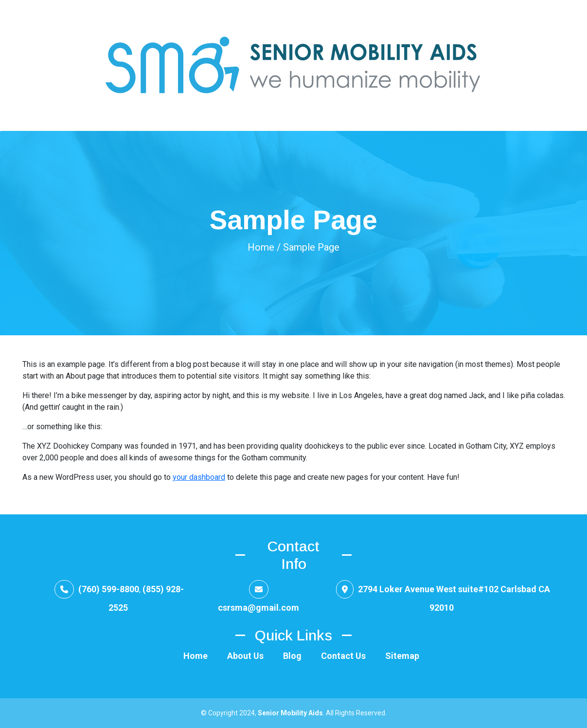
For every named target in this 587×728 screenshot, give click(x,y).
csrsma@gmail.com (258, 608)
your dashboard (199, 477)
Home (261, 247)
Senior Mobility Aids (290, 713)
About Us (245, 656)
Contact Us (343, 656)
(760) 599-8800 (108, 589)
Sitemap (402, 656)
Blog (292, 656)
